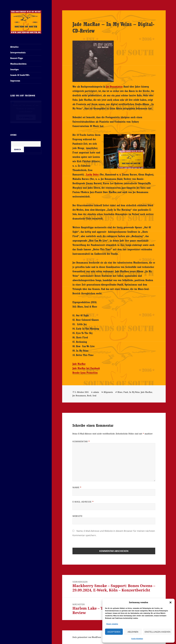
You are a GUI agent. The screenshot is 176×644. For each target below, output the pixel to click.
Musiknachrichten (18, 64)
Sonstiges (15, 69)
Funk (126, 392)
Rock (89, 396)
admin (96, 392)
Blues (120, 392)
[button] (170, 602)
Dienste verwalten (112, 624)
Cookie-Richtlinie (137, 639)
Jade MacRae (79, 364)
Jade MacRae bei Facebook (86, 368)
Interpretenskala (18, 52)
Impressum (15, 81)
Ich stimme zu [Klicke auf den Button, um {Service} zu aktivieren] (26, 117)
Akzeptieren (114, 632)
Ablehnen (133, 632)
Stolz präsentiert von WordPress (87, 637)
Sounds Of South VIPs (20, 75)
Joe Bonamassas (114, 87)
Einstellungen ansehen (158, 632)
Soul (94, 396)
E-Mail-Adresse (83, 502)
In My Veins (134, 392)
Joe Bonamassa (79, 396)
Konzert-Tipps (17, 58)
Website (77, 516)
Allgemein (108, 392)
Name (77, 487)
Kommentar (81, 441)
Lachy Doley (92, 174)
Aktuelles (14, 47)
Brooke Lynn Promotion (85, 373)
